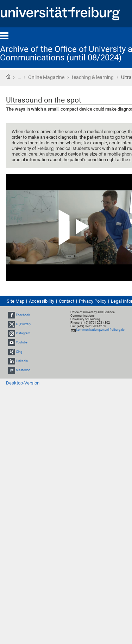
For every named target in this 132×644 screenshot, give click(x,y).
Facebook (23, 315)
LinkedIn (22, 361)
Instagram (23, 333)
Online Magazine (46, 77)
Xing (19, 352)
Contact (67, 301)
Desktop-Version (23, 383)
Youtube (22, 342)
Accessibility (42, 301)
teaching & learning (93, 77)
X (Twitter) (23, 324)
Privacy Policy (93, 301)
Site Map (15, 301)
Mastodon (23, 370)
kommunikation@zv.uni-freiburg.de (100, 330)
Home (8, 77)
